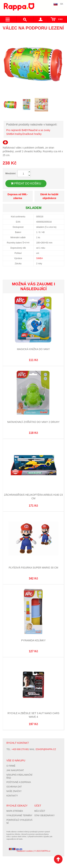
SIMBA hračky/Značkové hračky (24, 134)
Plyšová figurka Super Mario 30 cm (33, 568)
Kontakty (12, 796)
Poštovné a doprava (19, 782)
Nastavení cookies (25, 851)
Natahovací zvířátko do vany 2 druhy (33, 422)
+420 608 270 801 (20, 749)
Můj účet (40, 811)
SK (62, 4)
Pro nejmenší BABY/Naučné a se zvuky (28, 130)
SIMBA (40, 258)
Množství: (11, 173)
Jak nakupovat (15, 770)
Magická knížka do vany (33, 349)
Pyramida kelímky (33, 640)
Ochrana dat (14, 787)
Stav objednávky (44, 816)
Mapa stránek (15, 811)
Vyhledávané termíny (19, 816)
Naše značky (14, 791)
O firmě (11, 766)
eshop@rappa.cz (46, 749)
